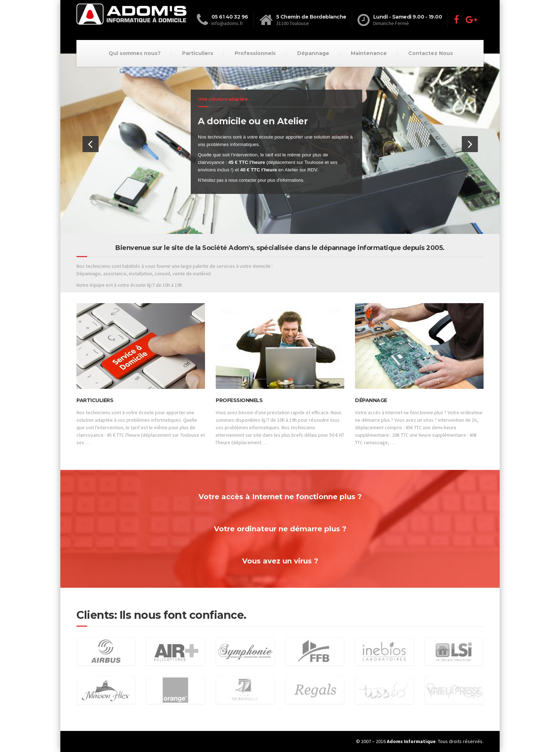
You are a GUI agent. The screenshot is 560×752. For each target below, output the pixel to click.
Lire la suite (95, 451)
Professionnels (255, 53)
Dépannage (313, 53)
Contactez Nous (431, 53)
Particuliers (198, 53)
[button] (91, 144)
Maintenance (369, 53)
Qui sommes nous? (135, 53)
